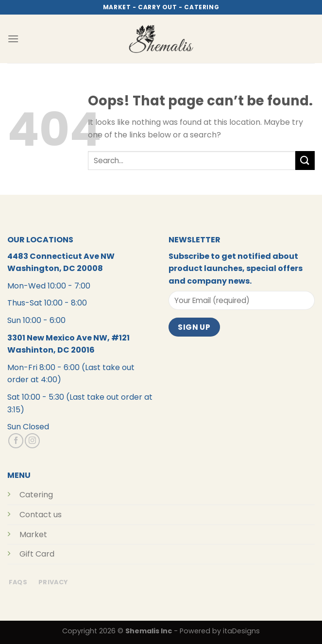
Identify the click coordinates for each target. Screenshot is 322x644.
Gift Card (37, 554)
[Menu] (13, 39)
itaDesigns (241, 631)
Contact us (41, 515)
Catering (36, 495)
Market (33, 534)
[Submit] (305, 161)
